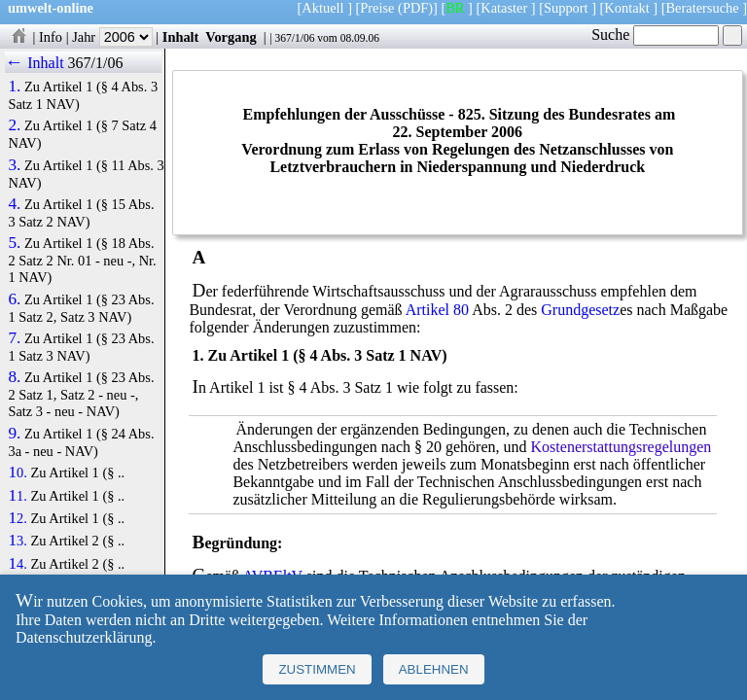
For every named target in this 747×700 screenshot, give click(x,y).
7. (14, 338)
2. (14, 125)
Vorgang (231, 37)
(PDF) (415, 8)
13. (17, 541)
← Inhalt (35, 63)
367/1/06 (294, 38)
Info (51, 37)
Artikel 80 (437, 310)
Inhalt (181, 37)
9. (14, 434)
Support (566, 8)
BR (455, 8)
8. (14, 377)
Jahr (112, 37)
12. (17, 518)
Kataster (504, 8)
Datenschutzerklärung (84, 637)
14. (17, 564)
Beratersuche (703, 8)
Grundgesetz (580, 310)
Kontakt (626, 8)
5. (14, 243)
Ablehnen (434, 669)
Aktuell (322, 8)
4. (14, 204)
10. (17, 472)
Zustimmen (317, 669)
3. (14, 165)
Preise (377, 8)
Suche (655, 35)
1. (14, 87)
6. (14, 299)
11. (17, 496)
